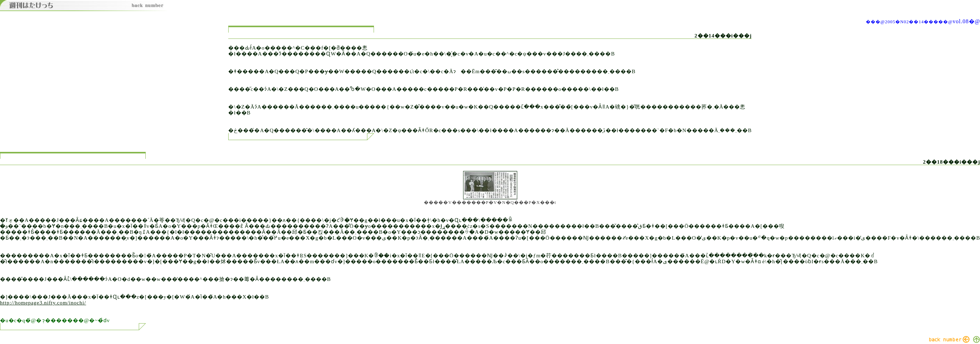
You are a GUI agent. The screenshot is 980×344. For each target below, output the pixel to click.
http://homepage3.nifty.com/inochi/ (43, 303)
